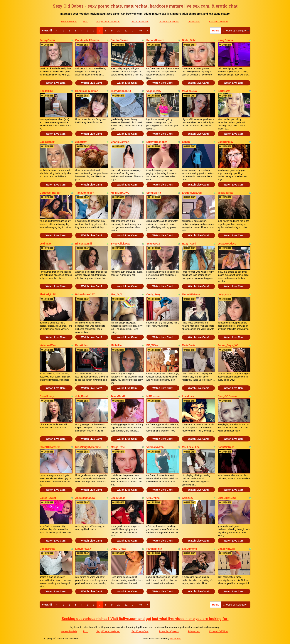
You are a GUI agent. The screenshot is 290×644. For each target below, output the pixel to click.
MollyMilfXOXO (120, 193)
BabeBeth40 (47, 142)
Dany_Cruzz (118, 549)
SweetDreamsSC (50, 447)
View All (47, 31)
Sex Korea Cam (140, 22)
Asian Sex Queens (169, 22)
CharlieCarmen (120, 142)
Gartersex (224, 91)
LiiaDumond (189, 549)
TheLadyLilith (48, 294)
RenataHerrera (155, 40)
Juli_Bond (82, 396)
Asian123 (188, 498)
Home (216, 31)
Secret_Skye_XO (228, 345)
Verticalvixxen (155, 447)
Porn (86, 22)
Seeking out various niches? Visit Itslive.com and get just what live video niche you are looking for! (145, 619)
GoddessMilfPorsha (87, 40)
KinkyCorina (225, 40)
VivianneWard (48, 345)
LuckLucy (188, 396)
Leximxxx (45, 244)
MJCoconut (154, 396)
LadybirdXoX (83, 549)
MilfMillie (116, 345)
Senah (186, 142)
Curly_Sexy (154, 294)
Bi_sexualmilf (84, 244)
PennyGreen (47, 40)
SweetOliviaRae (120, 244)
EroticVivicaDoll (192, 193)
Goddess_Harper (50, 193)
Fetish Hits (176, 639)
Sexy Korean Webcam (108, 22)
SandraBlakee (119, 40)
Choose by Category (236, 31)
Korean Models (69, 22)
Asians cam (194, 22)
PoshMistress (226, 447)
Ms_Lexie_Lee (191, 447)
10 (119, 31)
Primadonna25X (85, 294)
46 (140, 31)
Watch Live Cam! (56, 83)
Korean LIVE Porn (219, 22)
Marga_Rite (118, 447)
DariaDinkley (226, 142)
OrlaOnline (153, 498)
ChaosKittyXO (226, 549)
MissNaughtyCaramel (88, 447)
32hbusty (81, 142)
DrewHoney (47, 396)
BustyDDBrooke (228, 396)
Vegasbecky (154, 91)
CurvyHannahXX (121, 91)
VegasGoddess (227, 244)
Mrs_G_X (116, 294)
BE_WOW (152, 345)
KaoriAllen (82, 345)
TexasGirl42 (118, 396)
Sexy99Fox (153, 244)
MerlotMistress (191, 294)
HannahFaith (154, 549)
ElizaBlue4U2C (227, 498)
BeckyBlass (118, 498)
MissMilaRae (225, 193)
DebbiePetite (47, 549)
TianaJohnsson (85, 193)
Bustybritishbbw (157, 142)
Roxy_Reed (189, 244)
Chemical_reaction (87, 91)
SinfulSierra (154, 193)
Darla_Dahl (189, 40)
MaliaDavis (189, 345)
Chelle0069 (46, 91)
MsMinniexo (189, 91)
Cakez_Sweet (48, 498)
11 (126, 31)
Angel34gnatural (85, 498)
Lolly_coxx (224, 294)
